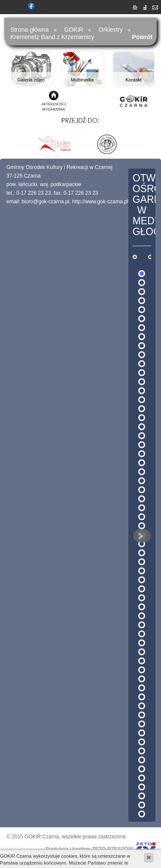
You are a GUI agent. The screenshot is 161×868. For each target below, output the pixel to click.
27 (142, 508)
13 (142, 382)
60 (142, 805)
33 (142, 562)
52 (142, 733)
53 (142, 742)
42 (142, 643)
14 (142, 391)
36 (142, 589)
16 (142, 409)
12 (142, 373)
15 (142, 400)
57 (142, 778)
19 (142, 436)
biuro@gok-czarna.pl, (46, 202)
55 (142, 760)
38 (142, 607)
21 (142, 454)
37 (142, 598)
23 (142, 472)
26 (142, 499)
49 (142, 706)
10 (142, 355)
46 (142, 679)
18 (142, 427)
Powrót (142, 37)
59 (142, 796)
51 (142, 724)
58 (142, 787)
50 (142, 715)
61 (142, 814)
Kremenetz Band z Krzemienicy (52, 37)
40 (142, 625)
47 (142, 688)
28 (142, 517)
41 (142, 634)
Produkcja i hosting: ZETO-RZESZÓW (89, 849)
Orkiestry (111, 30)
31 (142, 544)
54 (142, 751)
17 (142, 418)
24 (142, 481)
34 (142, 571)
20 (142, 445)
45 (142, 670)
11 (142, 364)
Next (140, 536)
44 (142, 661)
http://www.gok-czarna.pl (100, 202)
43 (142, 652)
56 (142, 769)
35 (142, 580)
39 (142, 616)
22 (142, 463)
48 (142, 697)
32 (142, 553)
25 (142, 490)
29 (142, 526)
